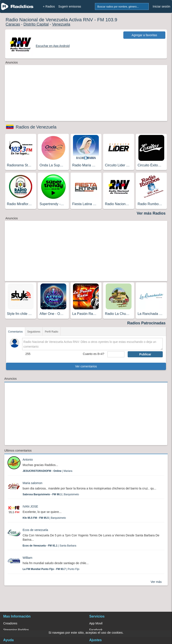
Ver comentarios (86, 366)
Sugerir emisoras (70, 6)
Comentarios (15, 332)
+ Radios (49, 6)
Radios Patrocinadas (146, 323)
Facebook (96, 630)
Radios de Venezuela (36, 127)
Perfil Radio (51, 332)
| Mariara (47, 471)
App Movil (96, 623)
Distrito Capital (36, 24)
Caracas (13, 24)
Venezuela (61, 24)
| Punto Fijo (51, 569)
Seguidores (34, 332)
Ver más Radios (151, 213)
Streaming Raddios (16, 630)
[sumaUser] (116, 354)
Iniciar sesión (161, 6)
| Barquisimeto (51, 494)
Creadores (10, 623)
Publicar (145, 354)
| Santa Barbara (49, 546)
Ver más (156, 582)
